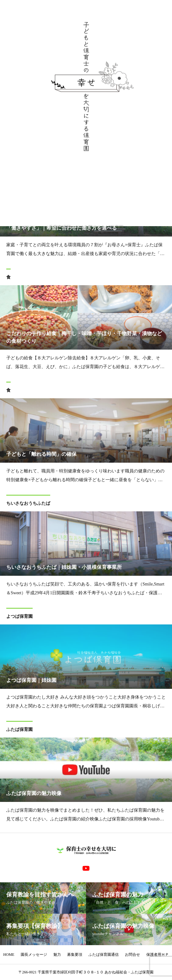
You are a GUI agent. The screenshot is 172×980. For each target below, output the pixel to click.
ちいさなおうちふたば (28, 504)
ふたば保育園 (19, 730)
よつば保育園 (19, 617)
